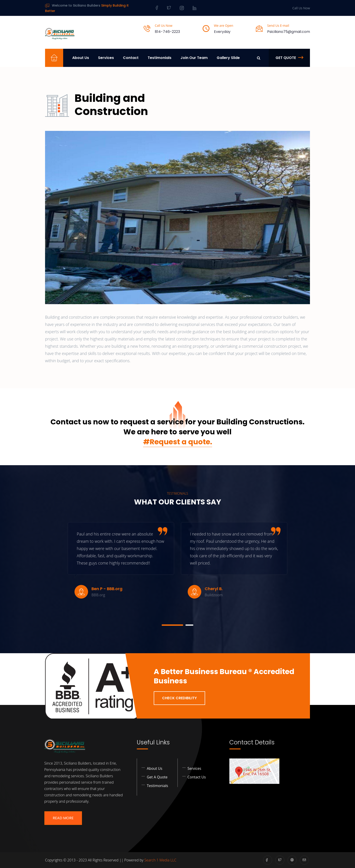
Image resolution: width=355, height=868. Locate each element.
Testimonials (160, 58)
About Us (81, 58)
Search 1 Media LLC (160, 860)
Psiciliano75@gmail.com (289, 32)
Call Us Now (301, 8)
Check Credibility (179, 698)
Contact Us (197, 777)
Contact (131, 58)
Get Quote (289, 58)
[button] (172, 625)
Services (106, 58)
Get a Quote (157, 777)
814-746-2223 (167, 32)
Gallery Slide (228, 58)
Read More (63, 818)
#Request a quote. (178, 442)
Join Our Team (194, 58)
